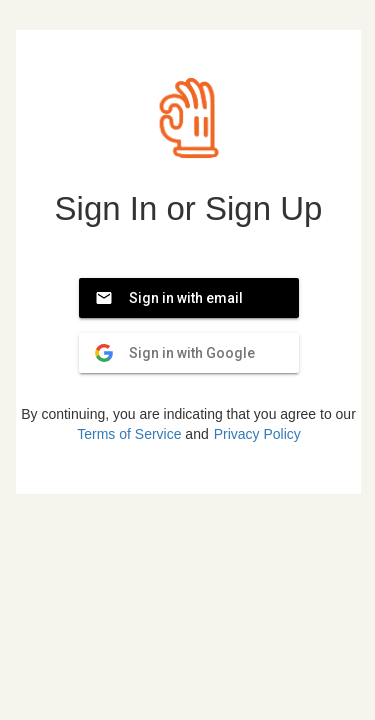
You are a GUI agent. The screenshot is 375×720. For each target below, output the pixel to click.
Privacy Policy (257, 434)
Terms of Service (129, 434)
